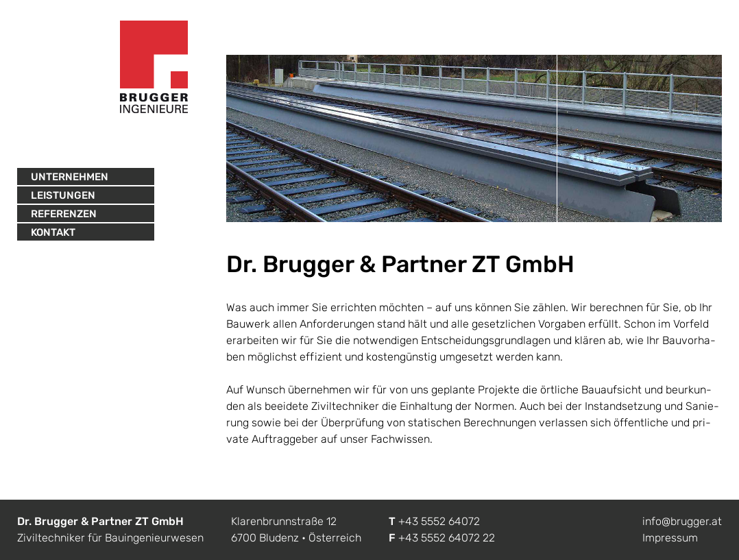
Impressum (670, 538)
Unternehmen (70, 177)
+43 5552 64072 (439, 521)
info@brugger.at (682, 521)
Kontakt (53, 232)
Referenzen (64, 214)
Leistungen (63, 195)
